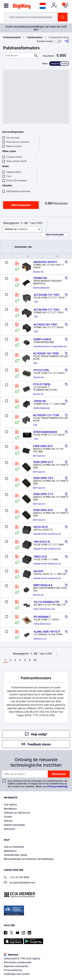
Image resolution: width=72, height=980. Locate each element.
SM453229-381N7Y (45, 262)
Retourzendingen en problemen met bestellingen (29, 859)
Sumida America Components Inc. (50, 346)
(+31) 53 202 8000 (17, 878)
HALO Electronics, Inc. (45, 609)
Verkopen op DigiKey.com (17, 813)
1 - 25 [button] (24, 223)
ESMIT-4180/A (42, 339)
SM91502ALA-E (43, 585)
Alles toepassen (21, 205)
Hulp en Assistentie (14, 847)
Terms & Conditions (15, 966)
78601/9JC (40, 557)
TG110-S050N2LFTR (46, 602)
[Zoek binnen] (18, 55)
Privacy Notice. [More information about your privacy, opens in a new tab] (39, 966)
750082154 (40, 278)
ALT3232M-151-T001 (47, 295)
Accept (35, 974)
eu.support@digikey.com (20, 883)
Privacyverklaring (57, 786)
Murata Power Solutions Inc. (48, 534)
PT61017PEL (42, 370)
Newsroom (10, 829)
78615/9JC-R (42, 542)
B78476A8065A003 (45, 432)
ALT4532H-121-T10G (46, 415)
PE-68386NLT (42, 617)
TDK (36, 302)
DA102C (38, 571)
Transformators (35, 37)
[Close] (67, 938)
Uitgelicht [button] (16, 229)
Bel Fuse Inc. (39, 456)
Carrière (8, 817)
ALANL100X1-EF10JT (47, 632)
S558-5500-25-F (43, 446)
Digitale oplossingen (14, 825)
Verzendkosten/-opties (15, 855)
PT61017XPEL (42, 384)
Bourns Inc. (39, 272)
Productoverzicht (12, 37)
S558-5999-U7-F (43, 462)
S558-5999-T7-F (43, 494)
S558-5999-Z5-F (43, 510)
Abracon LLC (40, 639)
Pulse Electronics (42, 624)
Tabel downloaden (55, 235)
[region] (36, 956)
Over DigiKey (10, 805)
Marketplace (10, 809)
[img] (22, 7)
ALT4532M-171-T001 (47, 310)
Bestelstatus (10, 851)
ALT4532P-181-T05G (46, 353)
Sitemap (8, 821)
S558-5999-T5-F (43, 478)
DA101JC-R (41, 527)
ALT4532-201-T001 (46, 324)
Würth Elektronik (41, 288)
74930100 (40, 401)
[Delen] (67, 41)
